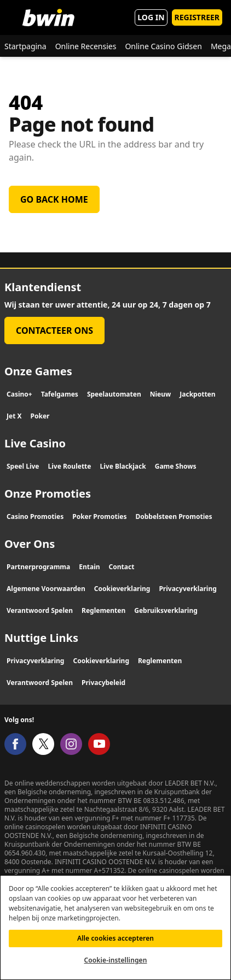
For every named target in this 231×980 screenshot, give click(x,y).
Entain (89, 567)
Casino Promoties (35, 516)
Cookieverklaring (122, 589)
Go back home (54, 199)
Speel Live (23, 466)
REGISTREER (197, 17)
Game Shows (176, 466)
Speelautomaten (114, 394)
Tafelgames (60, 394)
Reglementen (103, 610)
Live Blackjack (123, 466)
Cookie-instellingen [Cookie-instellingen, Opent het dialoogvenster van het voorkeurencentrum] (116, 966)
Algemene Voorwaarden (46, 589)
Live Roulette (70, 466)
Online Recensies (86, 46)
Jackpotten (197, 394)
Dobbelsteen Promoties (174, 516)
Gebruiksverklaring (166, 610)
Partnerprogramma (38, 567)
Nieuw (161, 394)
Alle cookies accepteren (116, 944)
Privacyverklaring (187, 589)
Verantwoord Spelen (40, 610)
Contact (122, 567)
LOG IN (151, 17)
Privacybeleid (103, 683)
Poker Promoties (99, 516)
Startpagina (25, 46)
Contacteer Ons (54, 330)
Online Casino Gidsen (163, 46)
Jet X (14, 416)
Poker (40, 416)
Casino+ (19, 394)
